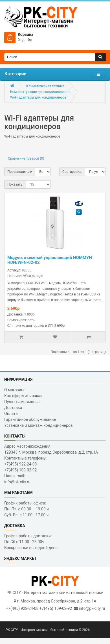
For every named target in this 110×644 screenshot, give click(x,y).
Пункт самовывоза (22, 402)
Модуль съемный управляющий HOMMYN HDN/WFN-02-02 (50, 260)
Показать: (15, 184)
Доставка (13, 408)
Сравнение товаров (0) (26, 158)
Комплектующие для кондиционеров (40, 92)
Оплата (11, 414)
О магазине (15, 390)
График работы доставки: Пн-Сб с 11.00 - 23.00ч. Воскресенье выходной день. (31, 542)
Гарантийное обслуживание (30, 419)
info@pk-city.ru (92, 608)
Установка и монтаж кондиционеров (38, 425)
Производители (20, 172)
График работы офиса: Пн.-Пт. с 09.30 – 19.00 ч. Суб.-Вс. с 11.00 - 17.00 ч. (27, 509)
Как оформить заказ (23, 396)
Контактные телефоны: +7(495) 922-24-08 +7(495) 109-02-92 (26, 464)
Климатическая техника (45, 86)
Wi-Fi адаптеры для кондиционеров (38, 97)
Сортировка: (72, 172)
